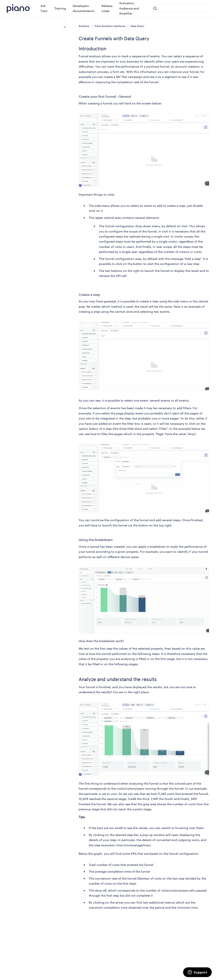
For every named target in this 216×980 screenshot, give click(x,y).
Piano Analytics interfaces (110, 26)
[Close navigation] (65, 27)
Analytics (84, 26)
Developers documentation (84, 8)
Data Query (137, 26)
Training (60, 8)
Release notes (107, 8)
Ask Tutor (44, 8)
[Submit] (155, 8)
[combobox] (180, 8)
